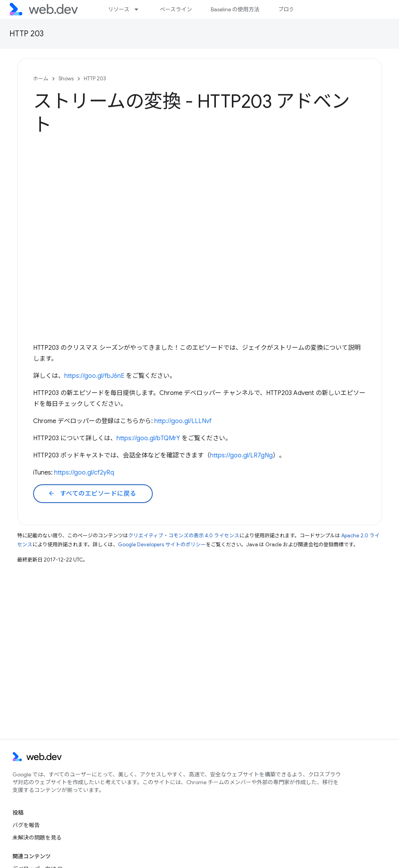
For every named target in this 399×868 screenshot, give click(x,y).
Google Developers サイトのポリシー (162, 545)
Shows (66, 79)
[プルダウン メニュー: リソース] (140, 9)
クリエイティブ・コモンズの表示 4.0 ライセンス (184, 536)
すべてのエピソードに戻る (92, 494)
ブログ (286, 9)
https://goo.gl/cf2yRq (84, 473)
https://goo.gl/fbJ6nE (94, 376)
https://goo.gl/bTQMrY (148, 438)
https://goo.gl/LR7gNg (241, 455)
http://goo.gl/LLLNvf (183, 421)
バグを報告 (26, 825)
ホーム (41, 79)
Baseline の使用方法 (235, 9)
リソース (119, 9)
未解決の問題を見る (37, 838)
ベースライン (176, 9)
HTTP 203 (26, 34)
